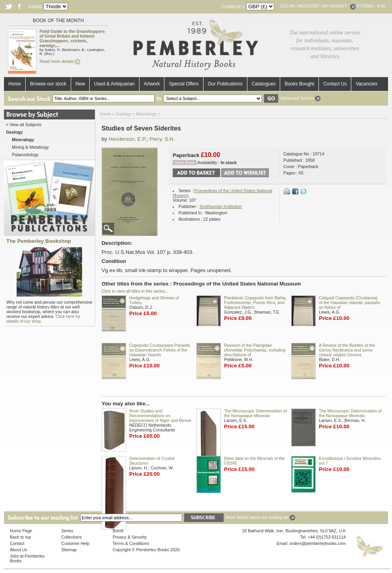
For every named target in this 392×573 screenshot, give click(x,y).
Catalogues (264, 84)
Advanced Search (300, 98)
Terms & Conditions (131, 543)
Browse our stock (48, 84)
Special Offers (184, 84)
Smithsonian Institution (221, 206)
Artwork (152, 84)
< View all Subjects (24, 125)
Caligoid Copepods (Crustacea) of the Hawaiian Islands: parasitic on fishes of (350, 303)
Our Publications (225, 84)
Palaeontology (25, 155)
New (80, 84)
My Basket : (339, 6)
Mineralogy (146, 114)
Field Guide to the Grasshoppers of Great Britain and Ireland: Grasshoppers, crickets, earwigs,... (72, 38)
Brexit (118, 531)
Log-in (287, 6)
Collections (72, 537)
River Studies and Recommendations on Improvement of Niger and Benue (160, 416)
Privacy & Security (130, 537)
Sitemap (69, 550)
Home (15, 84)
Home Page (21, 531)
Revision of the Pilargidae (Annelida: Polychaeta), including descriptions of (255, 350)
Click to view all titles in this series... (135, 291)
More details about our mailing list (260, 517)
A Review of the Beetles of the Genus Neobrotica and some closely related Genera (347, 350)
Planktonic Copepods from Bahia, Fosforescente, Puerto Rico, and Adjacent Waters (255, 303)
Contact (17, 543)
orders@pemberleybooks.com (318, 543)
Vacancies (366, 84)
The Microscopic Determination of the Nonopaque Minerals (255, 413)
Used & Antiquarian (114, 84)
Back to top (20, 537)
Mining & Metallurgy (30, 147)
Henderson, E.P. (128, 139)
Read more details (60, 61)
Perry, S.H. (162, 139)
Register (309, 6)
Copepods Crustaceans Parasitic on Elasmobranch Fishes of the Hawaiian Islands (160, 350)
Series (67, 531)
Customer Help (75, 543)
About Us (19, 550)
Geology (124, 114)
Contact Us (335, 84)
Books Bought (299, 84)
